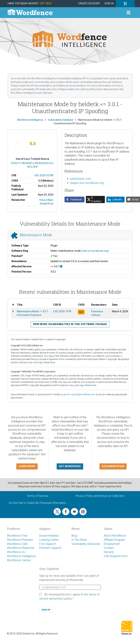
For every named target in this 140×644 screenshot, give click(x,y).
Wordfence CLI (16, 552)
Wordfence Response (21, 548)
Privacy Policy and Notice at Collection (100, 496)
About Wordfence (115, 536)
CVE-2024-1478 (62, 311)
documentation (43, 86)
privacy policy (63, 599)
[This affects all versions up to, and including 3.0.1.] (61, 266)
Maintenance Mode (36, 235)
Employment (112, 544)
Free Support (48, 544)
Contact (109, 548)
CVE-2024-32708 (44, 175)
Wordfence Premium (20, 540)
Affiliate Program (114, 540)
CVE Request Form (116, 556)
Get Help (46, 4)
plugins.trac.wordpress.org (87, 183)
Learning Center (49, 540)
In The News (79, 540)
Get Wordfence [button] (70, 466)
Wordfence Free (17, 536)
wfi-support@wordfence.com (81, 394)
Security (109, 552)
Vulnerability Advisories (86, 544)
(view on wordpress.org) (95, 251)
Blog (74, 536)
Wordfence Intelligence (22, 556)
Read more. (50, 362)
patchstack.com (81, 179)
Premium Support (50, 548)
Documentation (49, 536)
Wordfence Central (19, 560)
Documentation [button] (113, 466)
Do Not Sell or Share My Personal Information (37, 503)
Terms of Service (37, 496)
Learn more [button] (27, 466)
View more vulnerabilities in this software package (70, 324)
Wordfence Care (17, 544)
